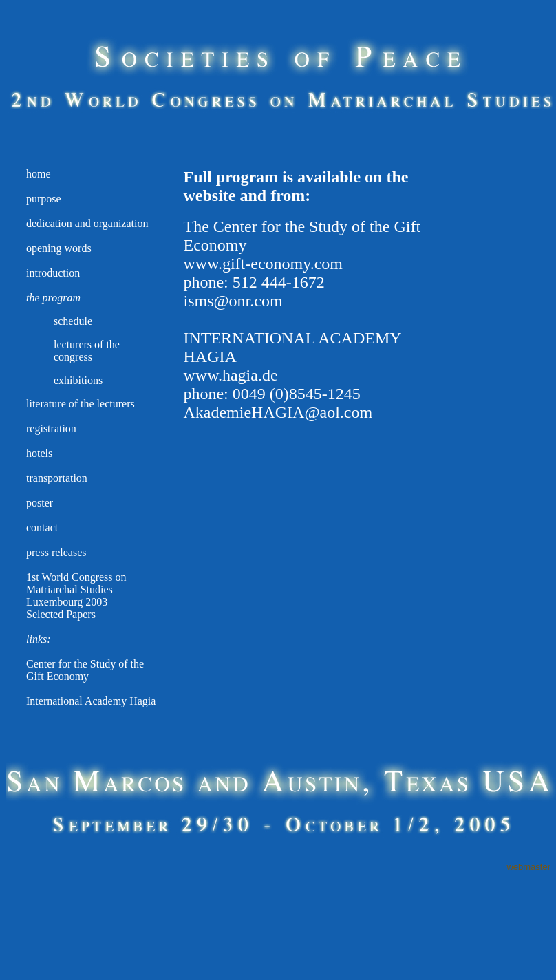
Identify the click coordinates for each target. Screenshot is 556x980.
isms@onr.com (233, 301)
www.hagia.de (230, 375)
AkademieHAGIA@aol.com (278, 412)
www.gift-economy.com (263, 264)
